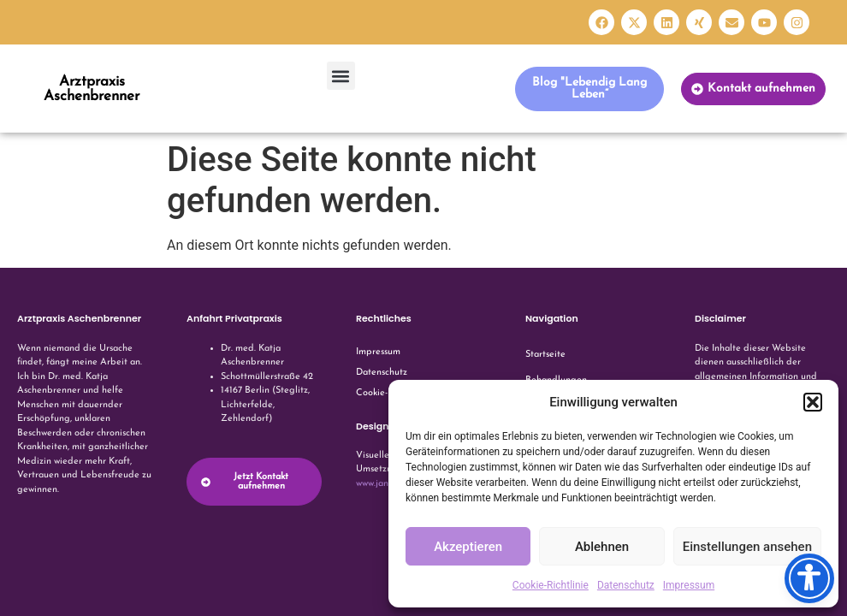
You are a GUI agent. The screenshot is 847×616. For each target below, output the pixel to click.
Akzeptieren (468, 547)
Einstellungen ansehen (747, 547)
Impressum (689, 585)
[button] (813, 402)
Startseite (545, 355)
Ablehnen (602, 547)
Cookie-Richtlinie (551, 585)
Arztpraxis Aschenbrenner (92, 89)
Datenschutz (626, 585)
